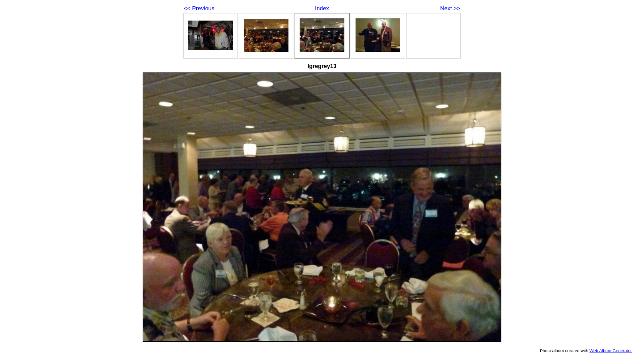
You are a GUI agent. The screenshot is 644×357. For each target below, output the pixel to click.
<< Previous (199, 8)
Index (322, 8)
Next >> (450, 8)
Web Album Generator (611, 351)
